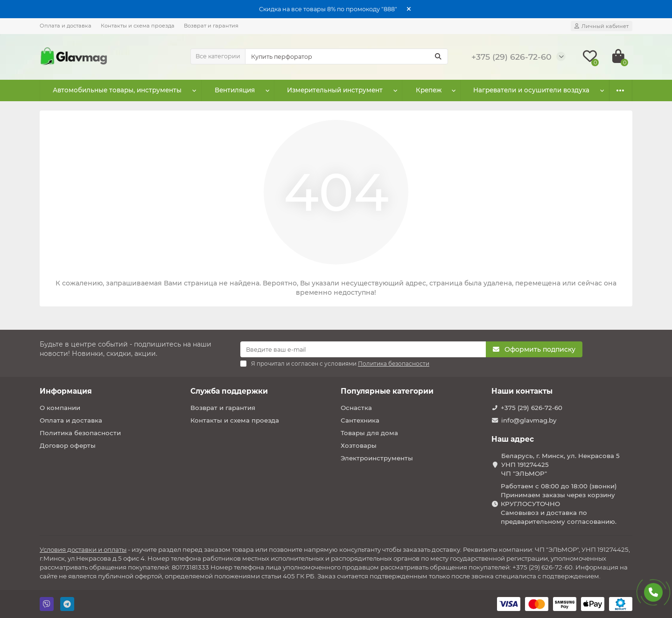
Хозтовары (359, 445)
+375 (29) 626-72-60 (532, 408)
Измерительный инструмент (335, 90)
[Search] (347, 56)
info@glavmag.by (529, 420)
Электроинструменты (377, 458)
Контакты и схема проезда (138, 26)
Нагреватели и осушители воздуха (532, 90)
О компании (60, 408)
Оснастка (356, 408)
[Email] (363, 349)
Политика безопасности (80, 433)
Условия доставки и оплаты (83, 549)
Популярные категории (387, 391)
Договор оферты (68, 445)
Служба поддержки (229, 391)
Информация (66, 391)
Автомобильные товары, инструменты (117, 90)
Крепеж (429, 90)
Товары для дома (369, 433)
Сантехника (360, 420)
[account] (602, 26)
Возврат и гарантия (211, 26)
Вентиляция (235, 90)
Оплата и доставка (66, 26)
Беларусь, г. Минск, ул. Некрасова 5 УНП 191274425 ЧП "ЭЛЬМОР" (560, 465)
